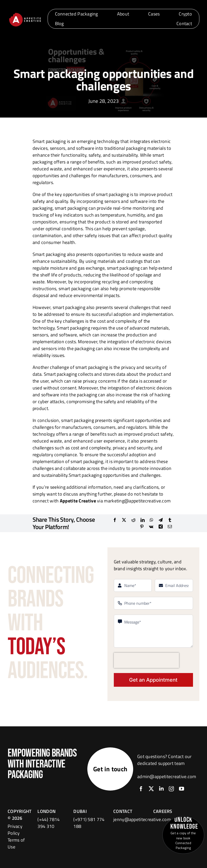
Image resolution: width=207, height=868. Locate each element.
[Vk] (151, 527)
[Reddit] (133, 520)
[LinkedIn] (143, 520)
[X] (124, 520)
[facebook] (141, 789)
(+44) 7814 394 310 (49, 823)
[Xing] (161, 527)
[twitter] (151, 789)
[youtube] (182, 789)
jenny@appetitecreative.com (142, 819)
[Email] (170, 527)
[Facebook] (115, 520)
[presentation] (146, 660)
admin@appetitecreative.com (167, 776)
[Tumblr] (170, 520)
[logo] (25, 14)
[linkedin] (161, 789)
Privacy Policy (15, 830)
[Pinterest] (142, 527)
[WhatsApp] (151, 520)
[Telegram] (161, 520)
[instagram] (171, 789)
